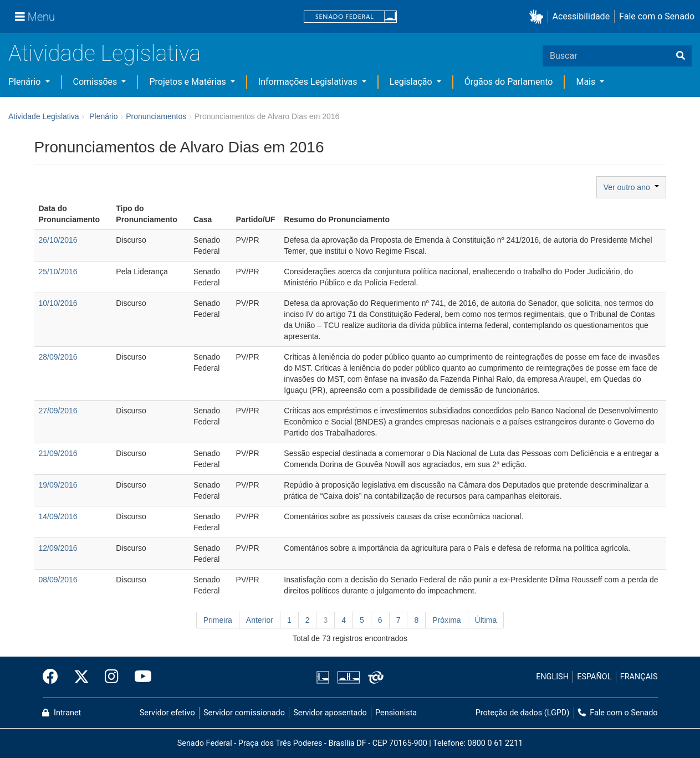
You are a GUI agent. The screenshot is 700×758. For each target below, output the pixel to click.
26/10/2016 (58, 240)
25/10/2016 (58, 272)
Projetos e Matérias (188, 82)
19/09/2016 (58, 485)
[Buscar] (681, 56)
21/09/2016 (58, 453)
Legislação (412, 82)
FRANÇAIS (639, 677)
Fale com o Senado (657, 16)
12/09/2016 (58, 548)
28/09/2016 (58, 357)
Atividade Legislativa (104, 53)
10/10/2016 (58, 303)
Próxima (446, 620)
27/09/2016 (58, 411)
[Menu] (35, 17)
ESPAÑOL (594, 677)
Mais (587, 82)
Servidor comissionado (244, 713)
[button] (538, 17)
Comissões (96, 82)
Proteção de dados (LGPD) (523, 713)
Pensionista (396, 713)
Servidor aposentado (330, 713)
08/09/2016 (58, 580)
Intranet (62, 713)
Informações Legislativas (309, 82)
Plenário (25, 82)
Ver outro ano (631, 187)
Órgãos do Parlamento (509, 82)
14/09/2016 (58, 516)
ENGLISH (552, 677)
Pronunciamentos (156, 116)
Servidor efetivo (167, 713)
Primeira (218, 620)
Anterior (260, 620)
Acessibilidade (581, 16)
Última (486, 620)
